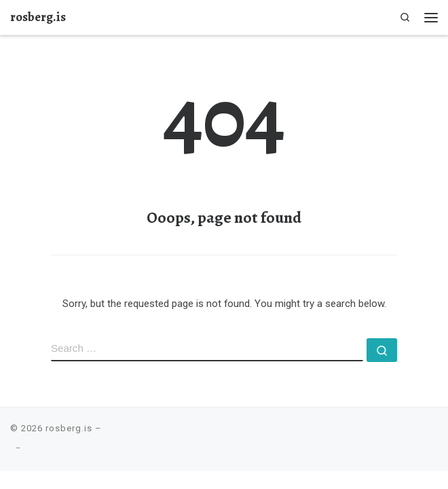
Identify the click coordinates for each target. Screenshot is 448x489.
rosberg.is (69, 428)
